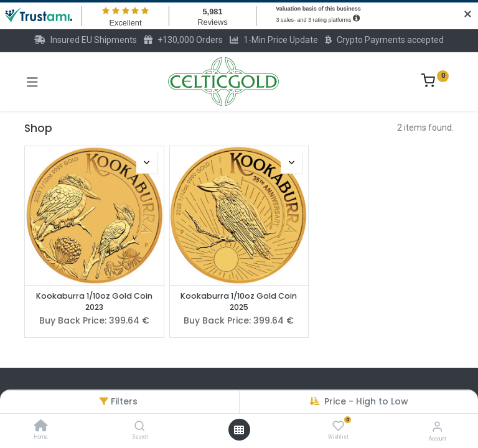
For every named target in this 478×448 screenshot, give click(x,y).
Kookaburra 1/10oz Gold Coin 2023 (94, 301)
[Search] (140, 427)
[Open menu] (239, 430)
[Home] (41, 427)
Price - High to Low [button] (366, 401)
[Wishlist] (338, 426)
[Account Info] (437, 427)
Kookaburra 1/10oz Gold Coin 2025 (239, 301)
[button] (147, 163)
